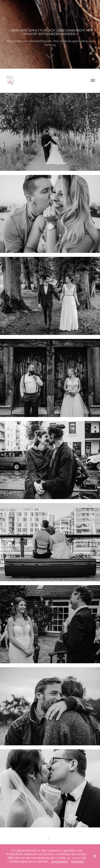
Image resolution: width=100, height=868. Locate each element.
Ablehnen (78, 861)
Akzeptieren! (60, 861)
